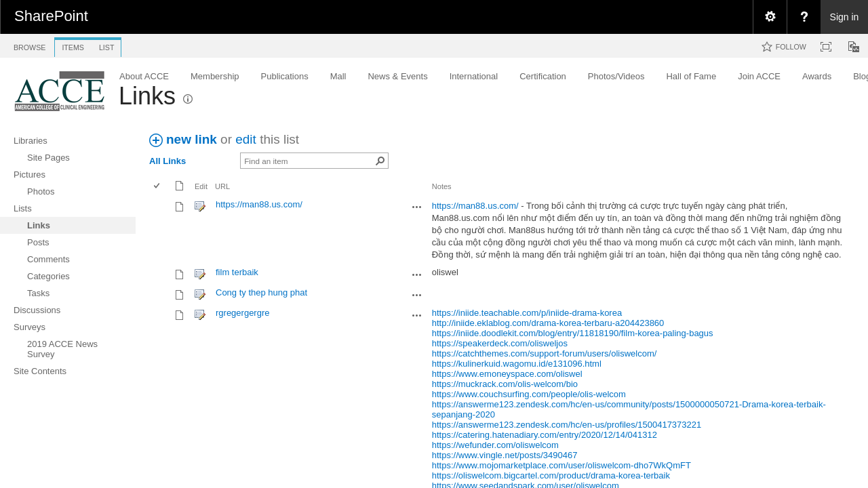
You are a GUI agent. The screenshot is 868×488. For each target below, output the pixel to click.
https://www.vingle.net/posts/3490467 (505, 455)
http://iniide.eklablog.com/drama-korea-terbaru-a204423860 (548, 323)
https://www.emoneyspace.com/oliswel (507, 374)
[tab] (29, 45)
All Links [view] (167, 161)
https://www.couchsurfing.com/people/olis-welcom (529, 394)
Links (147, 96)
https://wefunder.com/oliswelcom (495, 445)
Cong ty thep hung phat (261, 292)
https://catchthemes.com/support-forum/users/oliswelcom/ (545, 353)
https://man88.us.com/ (259, 204)
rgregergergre (243, 313)
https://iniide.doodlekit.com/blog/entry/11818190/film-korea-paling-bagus (573, 333)
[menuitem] (770, 17)
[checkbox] (158, 187)
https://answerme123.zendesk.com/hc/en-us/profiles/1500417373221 (567, 425)
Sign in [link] (845, 17)
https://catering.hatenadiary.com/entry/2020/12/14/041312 (545, 435)
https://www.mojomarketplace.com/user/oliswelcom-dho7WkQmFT (561, 465)
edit (246, 139)
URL (222, 186)
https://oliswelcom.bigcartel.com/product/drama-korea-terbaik (551, 475)
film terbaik (237, 272)
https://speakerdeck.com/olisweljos (500, 343)
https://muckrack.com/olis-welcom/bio (505, 384)
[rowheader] (160, 230)
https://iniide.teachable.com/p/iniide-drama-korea (527, 313)
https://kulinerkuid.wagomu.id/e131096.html (517, 364)
